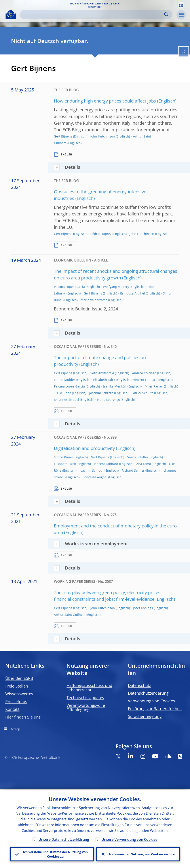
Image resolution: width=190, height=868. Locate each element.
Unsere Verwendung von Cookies (129, 839)
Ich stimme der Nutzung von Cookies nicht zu (141, 854)
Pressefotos (16, 701)
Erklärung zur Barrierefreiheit (155, 709)
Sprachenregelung (145, 716)
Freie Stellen (17, 686)
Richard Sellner (133, 470)
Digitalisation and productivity (84, 448)
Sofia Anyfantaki (102, 373)
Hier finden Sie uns (23, 717)
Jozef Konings (143, 608)
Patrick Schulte (142, 393)
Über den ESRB (19, 678)
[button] (181, 5)
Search (166, 15)
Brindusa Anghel (133, 293)
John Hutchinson (103, 136)
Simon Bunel (63, 457)
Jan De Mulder (65, 380)
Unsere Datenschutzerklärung (64, 839)
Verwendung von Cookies (151, 701)
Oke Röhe (64, 393)
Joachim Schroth (101, 393)
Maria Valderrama (94, 300)
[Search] (93, 15)
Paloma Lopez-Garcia (69, 287)
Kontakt (12, 709)
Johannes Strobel (66, 400)
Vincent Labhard (145, 380)
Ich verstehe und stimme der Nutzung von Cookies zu (55, 854)
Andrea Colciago (144, 373)
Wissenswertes (19, 694)
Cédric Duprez (101, 234)
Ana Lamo (144, 464)
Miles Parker (154, 386)
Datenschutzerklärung (148, 693)
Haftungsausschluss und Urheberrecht (89, 688)
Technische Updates (85, 697)
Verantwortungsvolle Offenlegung (86, 707)
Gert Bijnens (63, 136)
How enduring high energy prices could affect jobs (105, 101)
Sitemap (14, 729)
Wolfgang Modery (116, 287)
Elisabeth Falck (104, 380)
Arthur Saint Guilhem (70, 615)
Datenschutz (139, 685)
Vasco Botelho (138, 457)
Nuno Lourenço (109, 400)
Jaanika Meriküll (115, 386)
